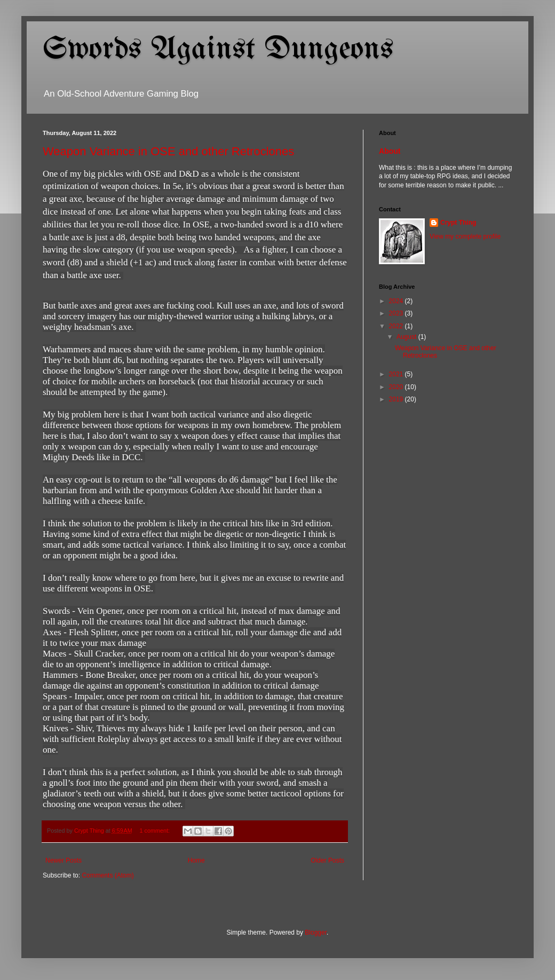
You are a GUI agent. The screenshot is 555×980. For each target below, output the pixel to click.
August (407, 337)
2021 (397, 374)
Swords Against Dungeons (218, 50)
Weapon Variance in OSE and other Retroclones (168, 151)
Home (196, 860)
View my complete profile (465, 236)
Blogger (316, 932)
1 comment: (156, 831)
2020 (397, 387)
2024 (397, 301)
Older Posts (327, 860)
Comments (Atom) (108, 875)
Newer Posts (64, 860)
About (390, 151)
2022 (397, 326)
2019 (397, 399)
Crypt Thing (458, 223)
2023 (397, 313)
